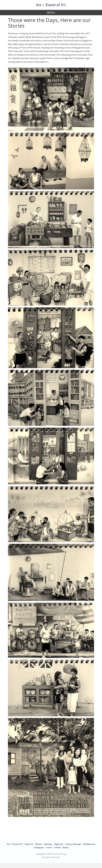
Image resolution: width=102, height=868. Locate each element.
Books (66, 847)
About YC (29, 844)
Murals (39, 844)
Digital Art (59, 844)
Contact (57, 847)
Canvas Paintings (73, 844)
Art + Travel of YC (51, 5)
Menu (51, 13)
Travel (49, 847)
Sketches (48, 844)
